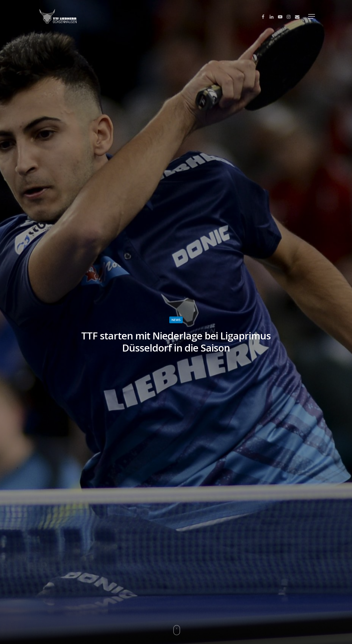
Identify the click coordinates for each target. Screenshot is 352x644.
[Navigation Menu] (312, 16)
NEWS (176, 320)
